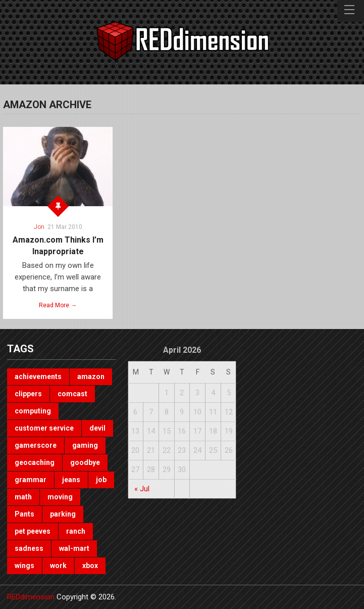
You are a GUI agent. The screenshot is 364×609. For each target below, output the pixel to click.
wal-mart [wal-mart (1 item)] (74, 548)
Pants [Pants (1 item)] (24, 514)
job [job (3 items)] (101, 480)
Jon (39, 227)
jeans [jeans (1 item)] (71, 480)
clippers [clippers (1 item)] (28, 394)
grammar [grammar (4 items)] (31, 480)
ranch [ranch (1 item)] (76, 531)
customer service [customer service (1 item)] (44, 428)
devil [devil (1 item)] (97, 428)
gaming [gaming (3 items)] (85, 445)
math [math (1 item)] (23, 497)
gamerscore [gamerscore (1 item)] (36, 445)
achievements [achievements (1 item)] (38, 377)
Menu (351, 11)
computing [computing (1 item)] (33, 411)
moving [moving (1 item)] (60, 497)
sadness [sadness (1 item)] (29, 548)
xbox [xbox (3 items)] (90, 566)
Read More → (58, 305)
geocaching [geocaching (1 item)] (35, 462)
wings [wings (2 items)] (24, 566)
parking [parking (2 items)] (63, 514)
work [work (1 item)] (58, 566)
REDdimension (31, 597)
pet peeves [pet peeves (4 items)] (33, 531)
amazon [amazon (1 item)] (91, 377)
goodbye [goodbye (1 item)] (85, 462)
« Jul (142, 489)
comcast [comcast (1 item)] (72, 394)
